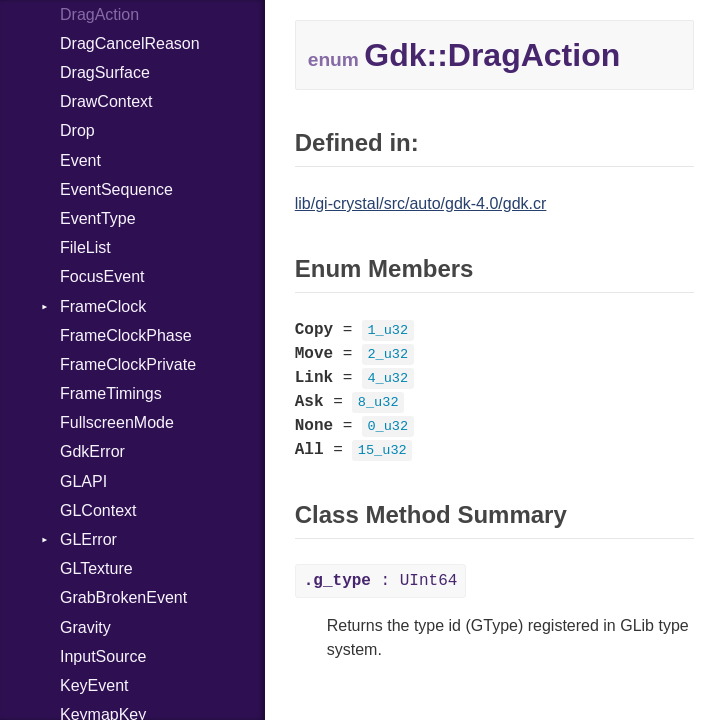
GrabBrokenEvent (123, 597)
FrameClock (103, 306)
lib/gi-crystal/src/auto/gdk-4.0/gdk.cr (421, 203)
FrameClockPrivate (128, 364)
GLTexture (96, 568)
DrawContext (106, 101)
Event (80, 160)
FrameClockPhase (126, 335)
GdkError (92, 451)
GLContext (98, 510)
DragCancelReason (130, 43)
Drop (77, 130)
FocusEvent (102, 276)
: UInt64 (381, 581)
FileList (85, 247)
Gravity (85, 627)
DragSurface (105, 72)
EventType (98, 218)
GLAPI (83, 481)
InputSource (103, 656)
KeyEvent (94, 685)
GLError (88, 539)
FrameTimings (111, 393)
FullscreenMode (117, 422)
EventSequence (116, 189)
